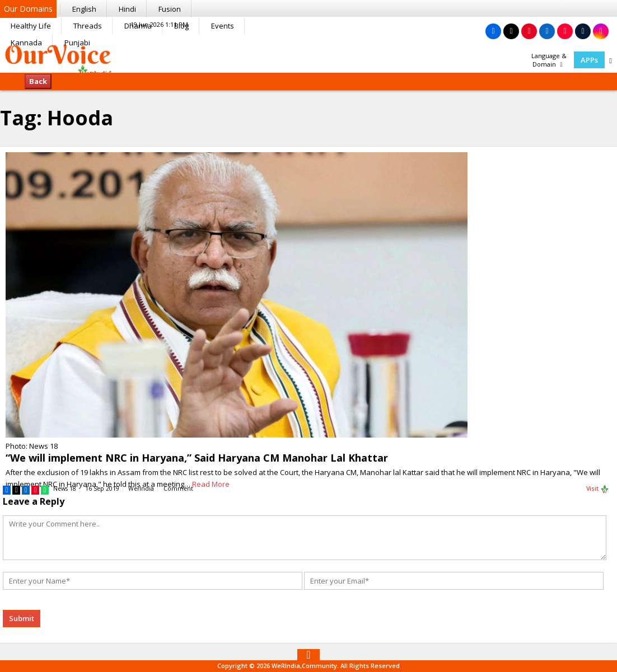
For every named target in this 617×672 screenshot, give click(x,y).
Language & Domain (549, 60)
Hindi (127, 9)
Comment (178, 488)
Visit (598, 489)
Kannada (26, 43)
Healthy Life (31, 26)
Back (38, 81)
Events (223, 26)
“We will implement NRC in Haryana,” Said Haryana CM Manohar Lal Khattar (197, 458)
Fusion (170, 9)
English (84, 9)
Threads (88, 26)
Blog (181, 26)
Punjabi (77, 43)
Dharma (138, 26)
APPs (589, 60)
